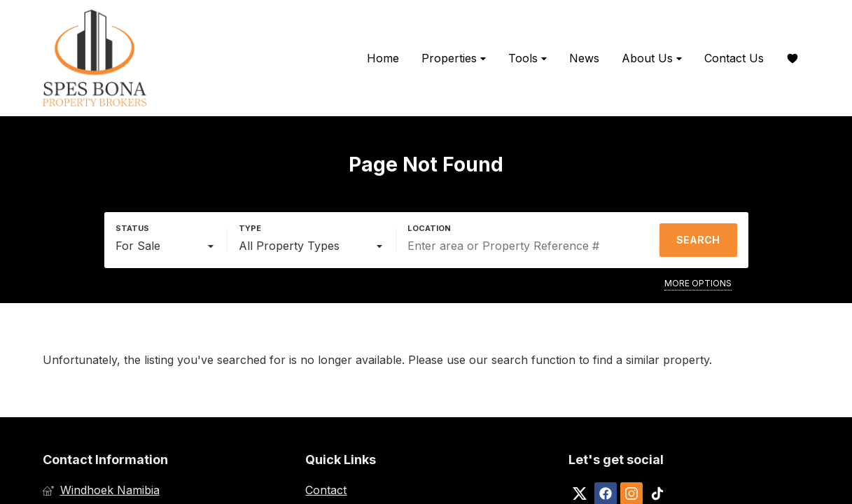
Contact (326, 490)
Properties (454, 58)
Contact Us (734, 58)
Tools (528, 58)
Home (383, 58)
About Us (652, 58)
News (584, 58)
